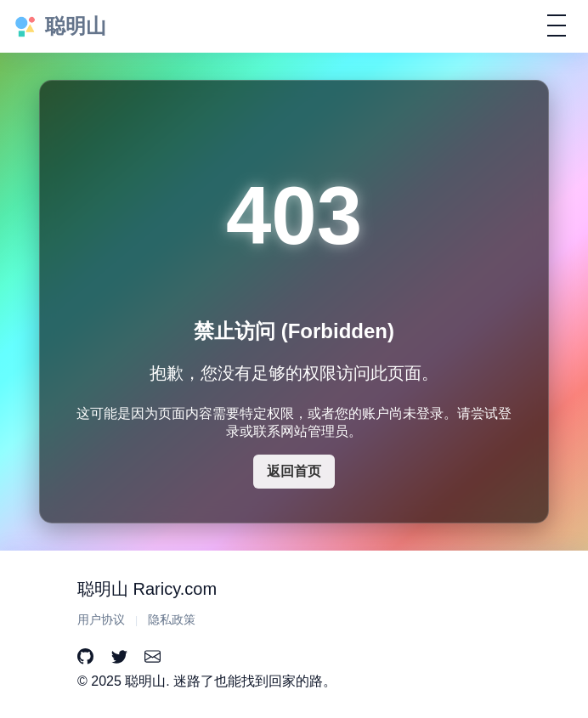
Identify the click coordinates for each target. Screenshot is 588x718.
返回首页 (294, 471)
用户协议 (101, 620)
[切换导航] (557, 25)
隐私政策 (172, 620)
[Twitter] (119, 657)
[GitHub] (85, 657)
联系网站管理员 (301, 431)
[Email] (153, 657)
